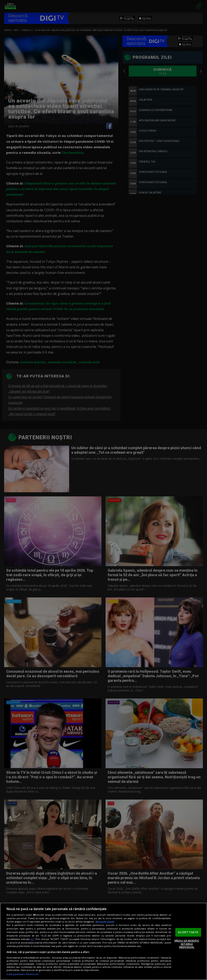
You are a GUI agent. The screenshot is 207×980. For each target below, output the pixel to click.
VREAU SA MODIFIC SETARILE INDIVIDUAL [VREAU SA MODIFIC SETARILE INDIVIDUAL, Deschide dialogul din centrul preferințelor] (187, 944)
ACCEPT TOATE (188, 932)
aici (32, 939)
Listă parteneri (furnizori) (23, 974)
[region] (103, 941)
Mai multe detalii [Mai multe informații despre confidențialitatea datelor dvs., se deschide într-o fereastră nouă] (105, 922)
